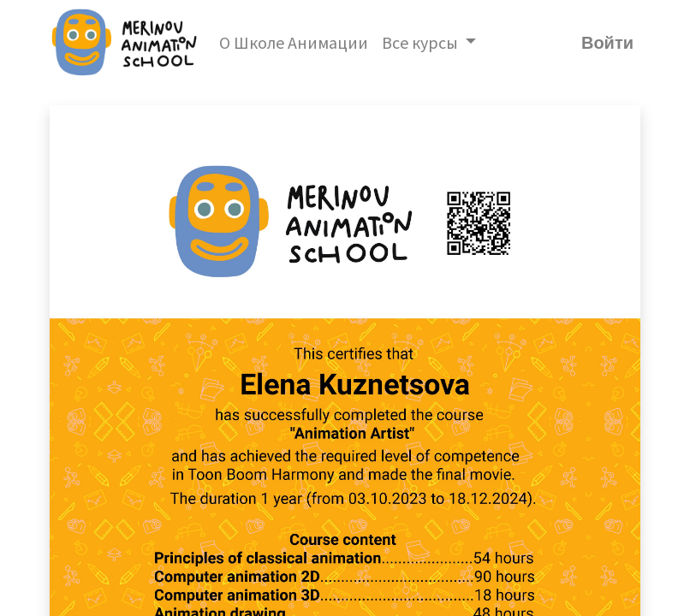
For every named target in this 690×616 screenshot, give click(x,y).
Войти (607, 43)
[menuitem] (294, 43)
